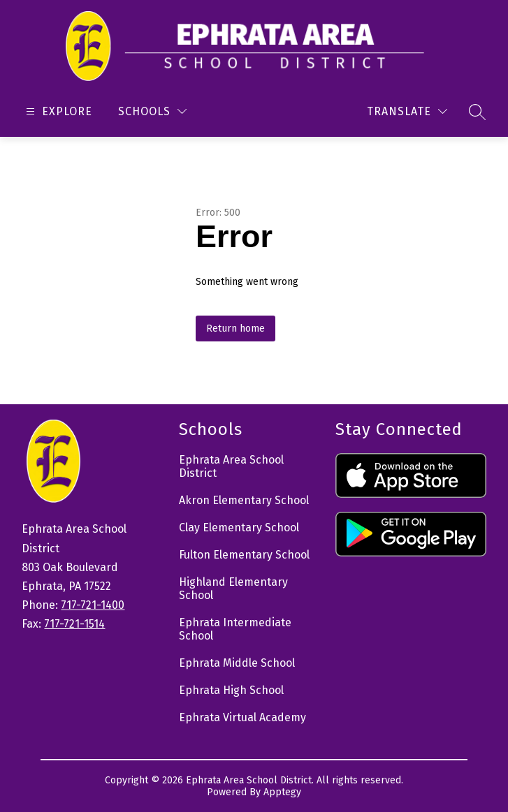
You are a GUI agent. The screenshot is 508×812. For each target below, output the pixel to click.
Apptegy (282, 792)
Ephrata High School (231, 690)
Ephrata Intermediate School (235, 629)
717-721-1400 (93, 605)
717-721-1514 (74, 624)
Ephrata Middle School (237, 663)
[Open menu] (57, 111)
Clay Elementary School (239, 527)
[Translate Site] (407, 111)
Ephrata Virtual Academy (242, 717)
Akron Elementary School (244, 500)
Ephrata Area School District (231, 466)
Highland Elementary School (233, 589)
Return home (235, 329)
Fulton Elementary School (244, 555)
